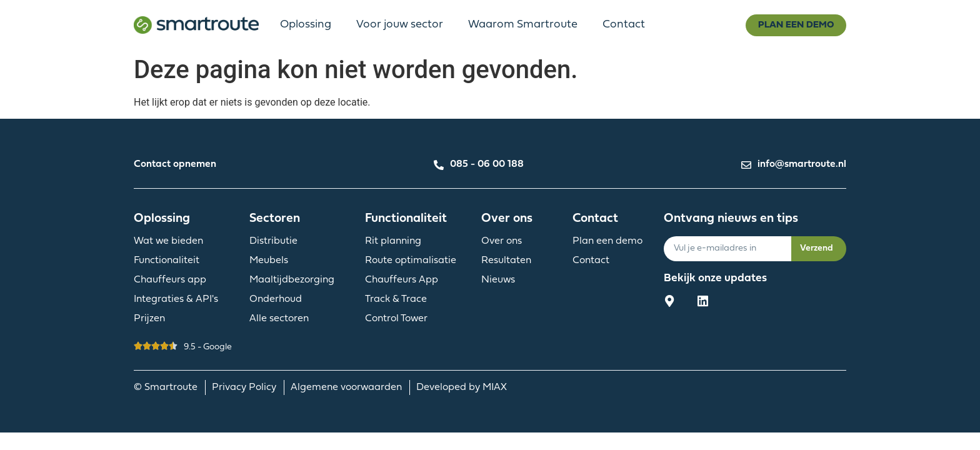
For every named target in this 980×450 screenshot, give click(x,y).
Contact (624, 25)
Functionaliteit (406, 219)
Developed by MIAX (462, 387)
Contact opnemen (175, 164)
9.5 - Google (208, 347)
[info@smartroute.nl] (746, 163)
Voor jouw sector (400, 25)
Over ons (507, 219)
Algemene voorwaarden (350, 387)
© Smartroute (169, 387)
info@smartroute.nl (802, 164)
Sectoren (275, 219)
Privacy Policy (248, 387)
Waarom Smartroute (523, 25)
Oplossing (306, 25)
